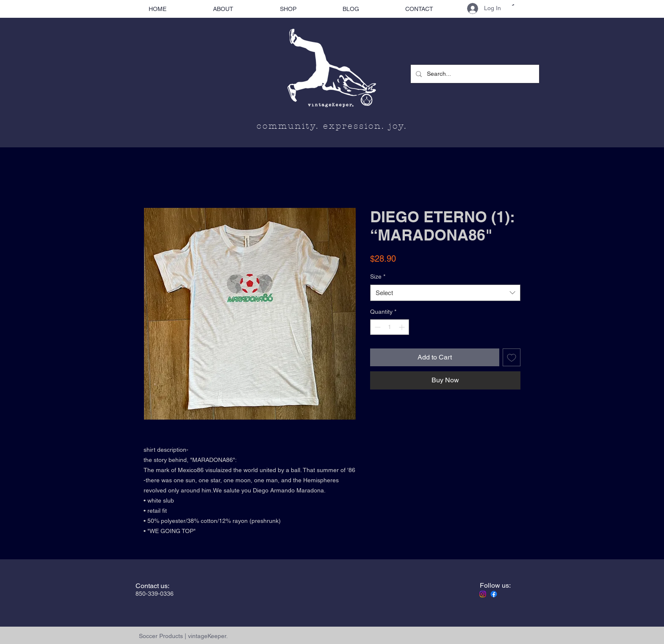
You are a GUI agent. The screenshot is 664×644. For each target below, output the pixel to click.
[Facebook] (494, 594)
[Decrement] (377, 327)
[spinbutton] (390, 327)
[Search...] (474, 74)
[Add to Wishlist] (512, 357)
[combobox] (445, 293)
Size (378, 276)
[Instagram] (483, 594)
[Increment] (403, 327)
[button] (513, 5)
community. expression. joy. (332, 126)
